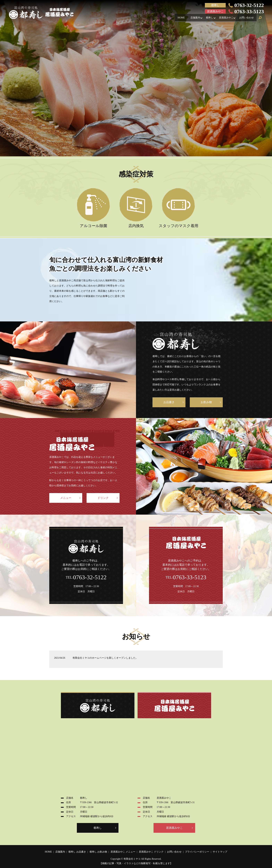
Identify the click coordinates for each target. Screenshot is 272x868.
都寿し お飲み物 (98, 852)
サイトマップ (220, 852)
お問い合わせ (246, 19)
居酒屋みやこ (224, 19)
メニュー (66, 498)
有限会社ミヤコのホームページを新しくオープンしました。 (105, 658)
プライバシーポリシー (197, 852)
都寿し (206, 19)
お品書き (169, 402)
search (260, 19)
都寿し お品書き (77, 852)
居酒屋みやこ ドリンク (151, 852)
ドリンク (103, 498)
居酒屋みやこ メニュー (123, 852)
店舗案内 (190, 19)
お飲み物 (206, 402)
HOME (174, 19)
